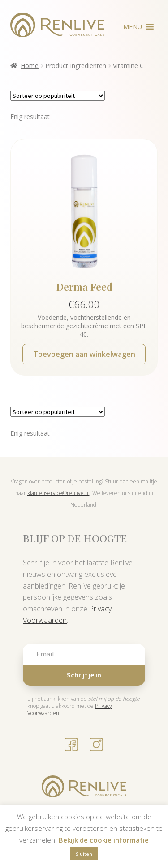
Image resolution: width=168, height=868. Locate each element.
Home (30, 66)
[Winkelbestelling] (58, 96)
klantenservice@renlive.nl (58, 493)
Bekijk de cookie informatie (104, 840)
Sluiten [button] (84, 854)
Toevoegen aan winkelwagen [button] (84, 354)
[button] (133, 27)
